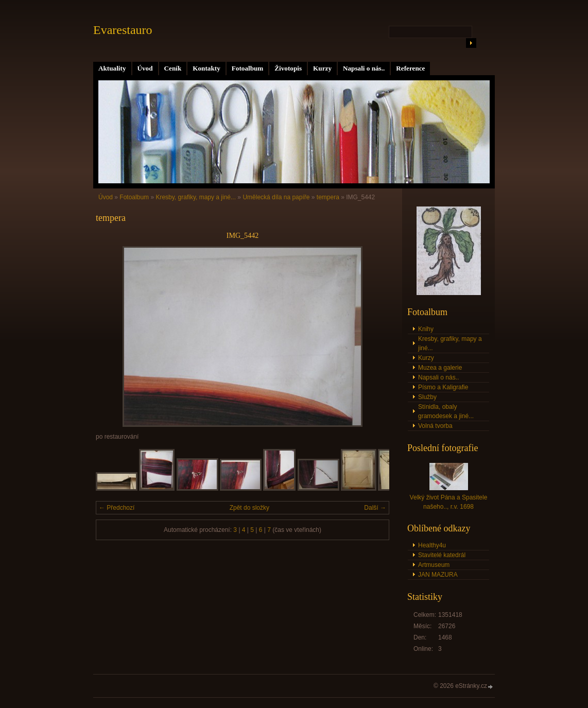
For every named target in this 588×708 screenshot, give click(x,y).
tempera (328, 197)
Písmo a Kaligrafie (443, 387)
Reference (410, 68)
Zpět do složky (249, 508)
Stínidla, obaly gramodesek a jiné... (446, 411)
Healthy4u (432, 545)
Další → (375, 508)
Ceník (173, 68)
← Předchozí (117, 508)
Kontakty (206, 68)
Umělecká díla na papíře (276, 197)
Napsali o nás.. (364, 68)
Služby (427, 397)
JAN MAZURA (438, 575)
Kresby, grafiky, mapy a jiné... (196, 197)
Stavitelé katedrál (442, 555)
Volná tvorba (435, 426)
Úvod (145, 68)
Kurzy (322, 68)
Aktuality (112, 68)
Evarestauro (123, 30)
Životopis (288, 68)
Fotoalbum (248, 68)
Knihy (426, 329)
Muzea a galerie (440, 368)
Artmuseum (434, 565)
